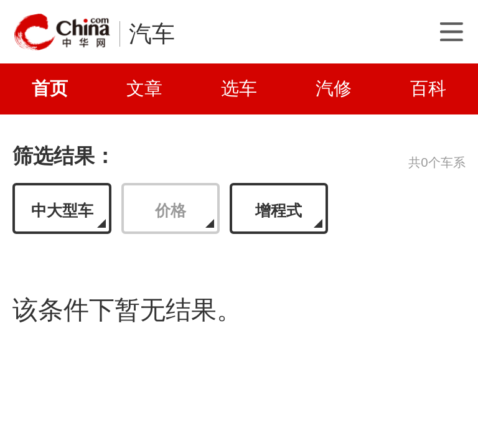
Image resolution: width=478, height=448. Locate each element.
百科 (428, 88)
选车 (239, 88)
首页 (50, 88)
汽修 (334, 88)
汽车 (152, 34)
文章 (144, 88)
